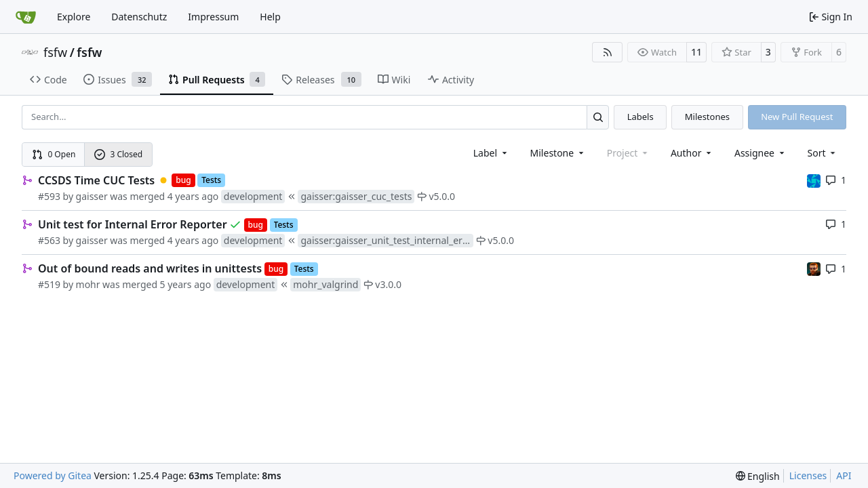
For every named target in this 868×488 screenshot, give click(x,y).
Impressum (213, 17)
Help (270, 17)
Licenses (808, 475)
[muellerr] (814, 180)
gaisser (92, 196)
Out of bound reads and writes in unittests (150, 268)
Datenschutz (139, 17)
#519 (49, 284)
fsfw (55, 52)
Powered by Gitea (53, 475)
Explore (74, 17)
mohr (88, 284)
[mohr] (814, 268)
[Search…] (598, 117)
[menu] (823, 153)
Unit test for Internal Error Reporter (133, 224)
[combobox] (491, 153)
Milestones (707, 117)
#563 (49, 240)
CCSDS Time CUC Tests (96, 180)
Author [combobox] (692, 153)
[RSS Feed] (608, 52)
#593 (49, 196)
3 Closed (119, 154)
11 (696, 52)
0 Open (54, 154)
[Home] (26, 17)
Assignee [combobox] (761, 153)
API (844, 475)
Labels (640, 117)
